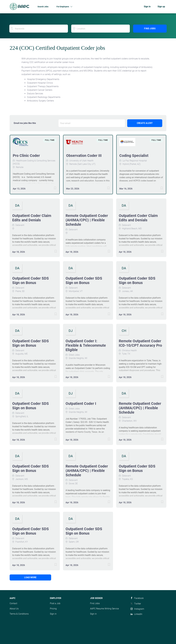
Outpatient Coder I (81, 404)
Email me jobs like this (25, 123)
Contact (13, 603)
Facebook (139, 598)
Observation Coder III (84, 156)
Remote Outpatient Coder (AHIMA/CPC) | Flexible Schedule (87, 220)
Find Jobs (150, 29)
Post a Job (55, 603)
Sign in (147, 7)
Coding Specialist (134, 156)
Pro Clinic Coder (26, 156)
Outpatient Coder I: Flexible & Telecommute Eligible (86, 345)
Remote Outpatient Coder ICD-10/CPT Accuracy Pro (140, 343)
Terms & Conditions (19, 614)
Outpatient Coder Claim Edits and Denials (32, 218)
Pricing (53, 609)
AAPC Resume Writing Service (104, 609)
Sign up (161, 7)
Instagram (139, 609)
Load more (28, 577)
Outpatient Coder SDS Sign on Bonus (31, 281)
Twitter (138, 604)
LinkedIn (138, 614)
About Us (14, 609)
